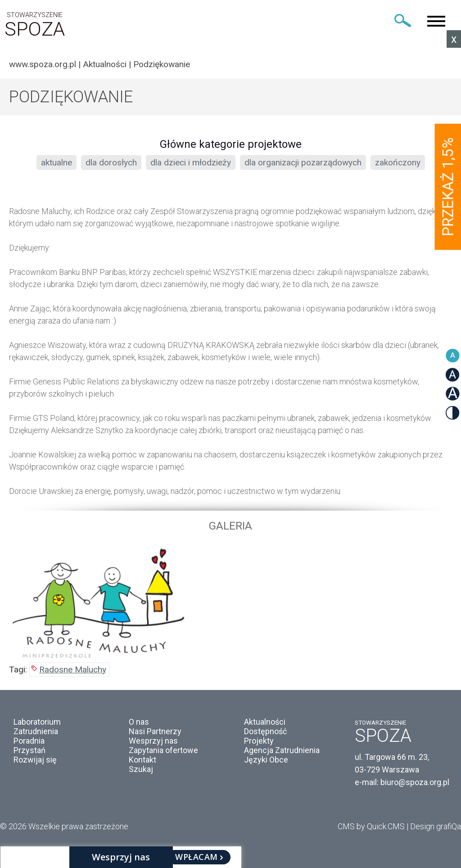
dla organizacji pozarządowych (303, 162)
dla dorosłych (111, 162)
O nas (139, 722)
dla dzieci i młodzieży (191, 162)
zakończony (398, 162)
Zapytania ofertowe (163, 750)
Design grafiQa (436, 826)
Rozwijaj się (35, 760)
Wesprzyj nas (153, 741)
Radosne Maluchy (73, 669)
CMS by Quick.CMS (371, 826)
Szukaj (141, 769)
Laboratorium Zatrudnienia (37, 726)
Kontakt (142, 760)
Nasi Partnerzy (155, 731)
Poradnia (29, 741)
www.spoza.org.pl (43, 64)
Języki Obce (266, 760)
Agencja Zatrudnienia (282, 750)
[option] (230, 602)
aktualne (56, 162)
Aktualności (105, 64)
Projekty (259, 741)
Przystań (29, 750)
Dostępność (265, 731)
